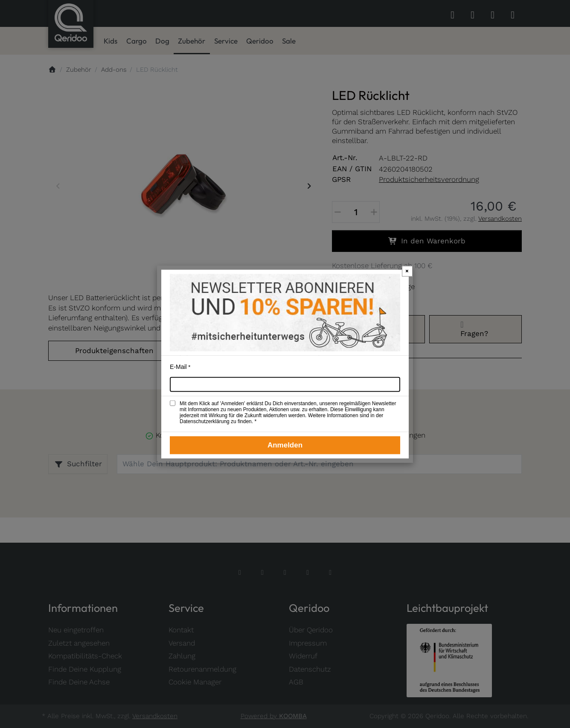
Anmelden (285, 445)
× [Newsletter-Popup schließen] (407, 271)
